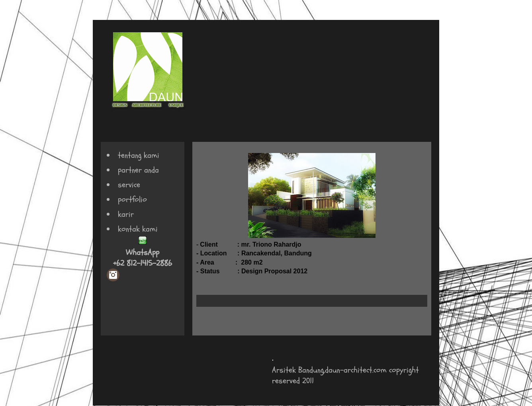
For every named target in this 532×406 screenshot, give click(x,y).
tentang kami (139, 155)
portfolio (132, 199)
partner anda (138, 170)
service (129, 185)
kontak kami (138, 229)
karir (126, 214)
